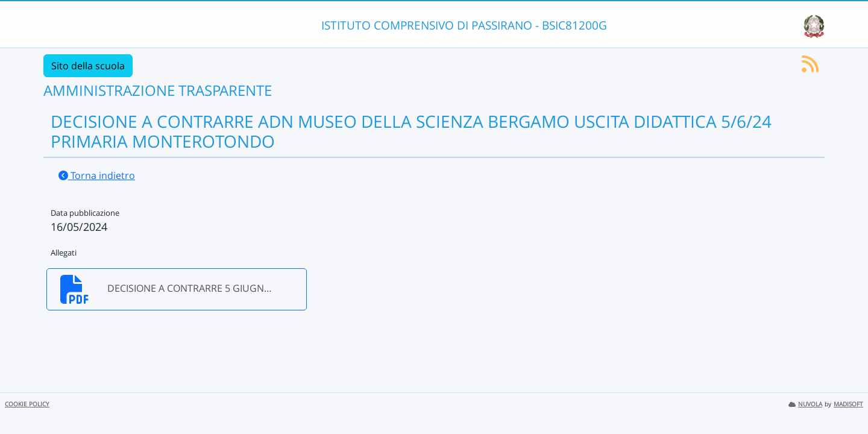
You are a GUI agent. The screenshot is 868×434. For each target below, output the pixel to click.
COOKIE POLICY (27, 404)
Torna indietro (97, 175)
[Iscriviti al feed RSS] (810, 68)
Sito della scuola (88, 66)
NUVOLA (805, 404)
